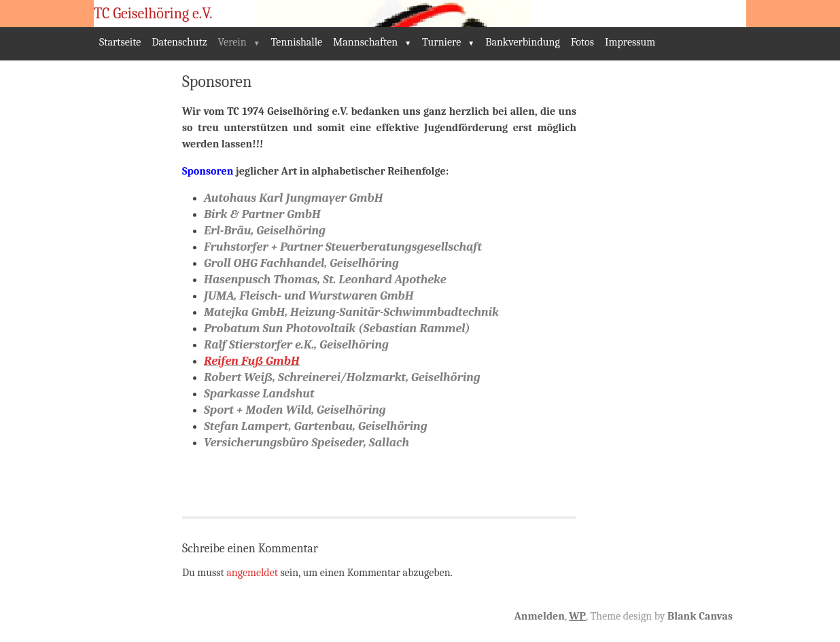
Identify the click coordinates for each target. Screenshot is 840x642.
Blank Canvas (700, 616)
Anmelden (539, 616)
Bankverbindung (523, 42)
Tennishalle (297, 42)
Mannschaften (365, 42)
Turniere (441, 42)
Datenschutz (179, 42)
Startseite (120, 42)
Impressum (630, 42)
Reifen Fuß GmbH (252, 361)
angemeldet (252, 573)
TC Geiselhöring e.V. (153, 14)
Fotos (582, 42)
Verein (232, 42)
